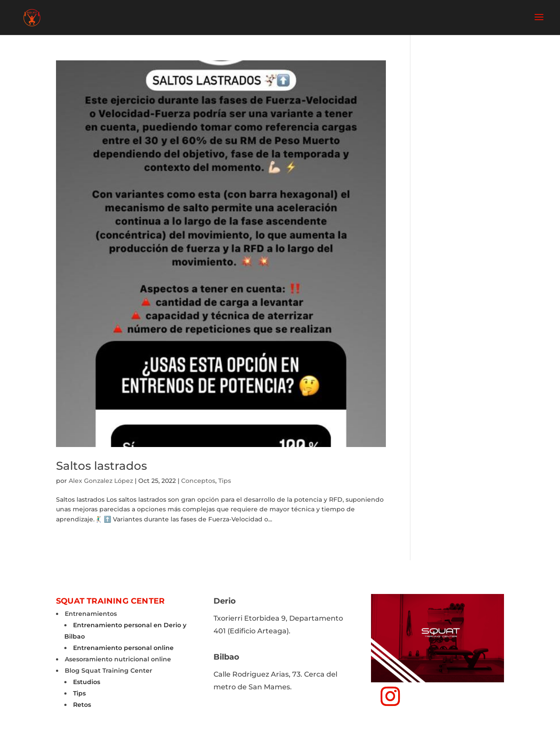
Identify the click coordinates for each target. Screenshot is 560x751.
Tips (225, 481)
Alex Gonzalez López (101, 481)
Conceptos (198, 481)
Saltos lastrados (101, 466)
